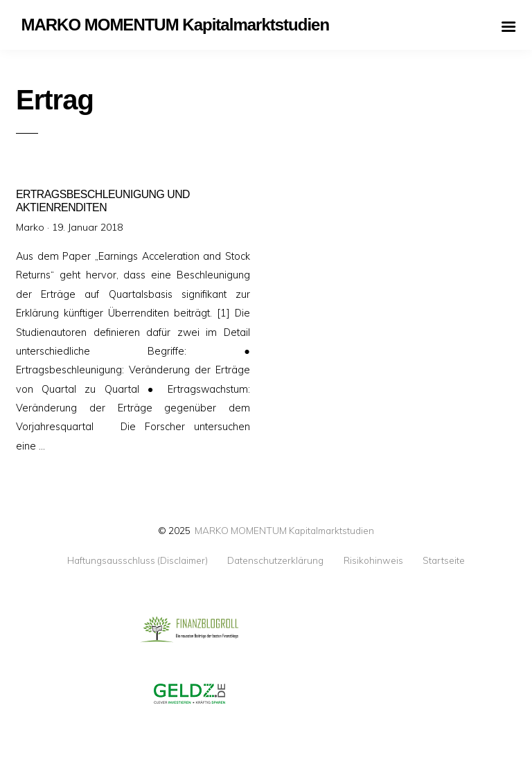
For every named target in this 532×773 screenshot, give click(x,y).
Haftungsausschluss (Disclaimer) (138, 560)
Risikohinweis (373, 560)
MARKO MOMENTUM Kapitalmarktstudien (284, 530)
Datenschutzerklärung (275, 560)
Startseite (444, 560)
